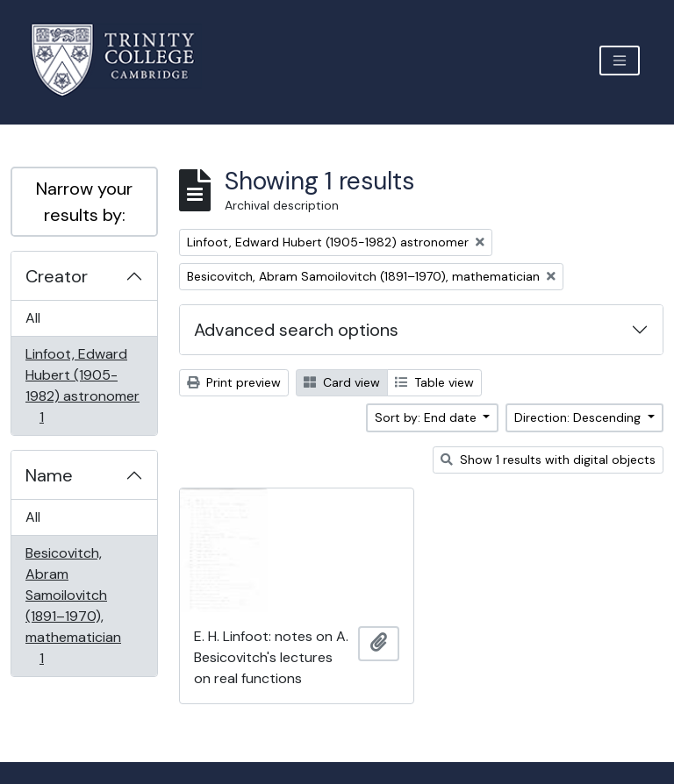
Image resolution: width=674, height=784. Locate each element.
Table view (434, 382)
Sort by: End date (427, 417)
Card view (342, 382)
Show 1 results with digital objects (548, 460)
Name (49, 475)
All (33, 318)
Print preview (234, 382)
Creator (57, 276)
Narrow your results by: (84, 202)
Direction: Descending (579, 417)
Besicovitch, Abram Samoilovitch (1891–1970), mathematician (73, 606)
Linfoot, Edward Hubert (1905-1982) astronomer (82, 385)
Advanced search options (296, 330)
